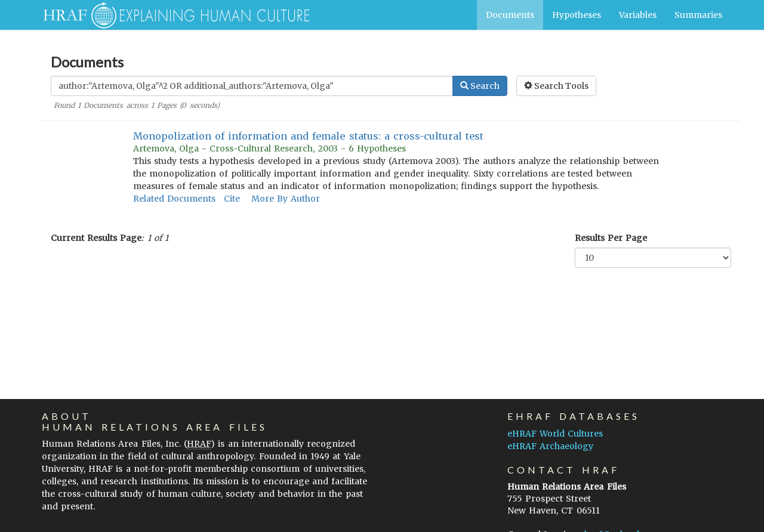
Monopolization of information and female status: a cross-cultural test (309, 136)
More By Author (286, 199)
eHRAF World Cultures (555, 434)
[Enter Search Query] (252, 86)
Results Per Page (611, 238)
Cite (232, 199)
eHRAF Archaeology (550, 446)
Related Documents (174, 199)
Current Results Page (96, 238)
